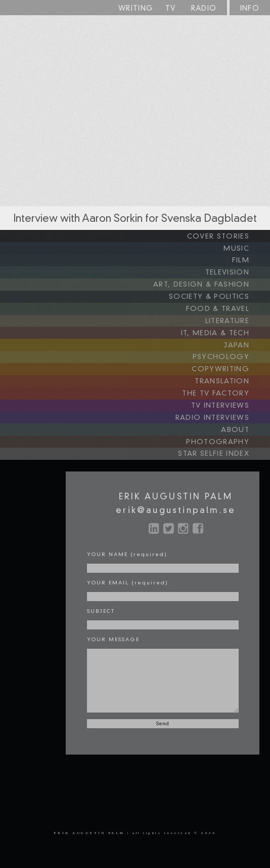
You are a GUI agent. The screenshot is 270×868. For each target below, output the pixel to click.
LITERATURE (237, 318)
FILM (251, 259)
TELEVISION (237, 271)
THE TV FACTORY (227, 387)
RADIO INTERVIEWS (223, 411)
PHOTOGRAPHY (229, 434)
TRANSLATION (233, 376)
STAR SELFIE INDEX (224, 446)
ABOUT (245, 422)
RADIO (204, 9)
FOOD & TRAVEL (228, 306)
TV (171, 9)
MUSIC (246, 248)
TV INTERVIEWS (231, 399)
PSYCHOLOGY (232, 352)
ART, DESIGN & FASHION (213, 283)
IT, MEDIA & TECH (227, 329)
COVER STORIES (229, 236)
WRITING (136, 9)
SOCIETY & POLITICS (220, 294)
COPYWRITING (231, 364)
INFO (250, 9)
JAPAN (247, 341)
